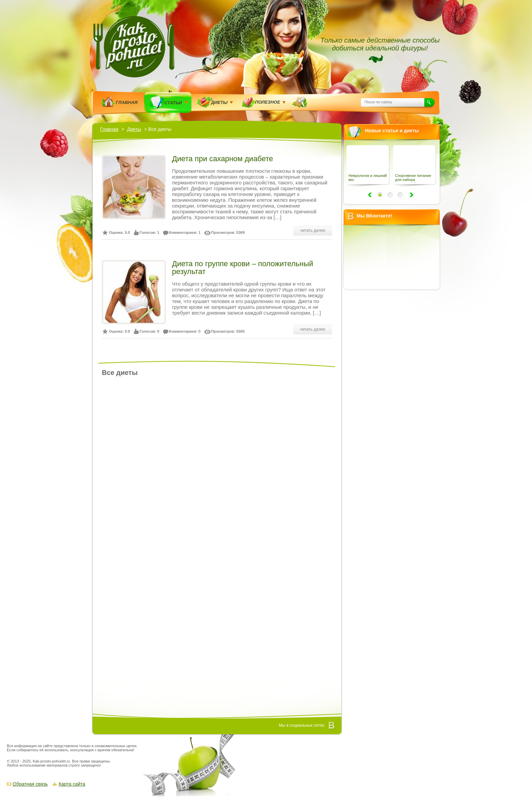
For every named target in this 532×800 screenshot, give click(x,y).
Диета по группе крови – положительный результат (242, 268)
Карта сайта (72, 784)
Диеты (219, 102)
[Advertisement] (394, 396)
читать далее (313, 230)
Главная (127, 102)
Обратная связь (30, 784)
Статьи (173, 103)
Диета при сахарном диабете (223, 159)
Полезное (268, 102)
